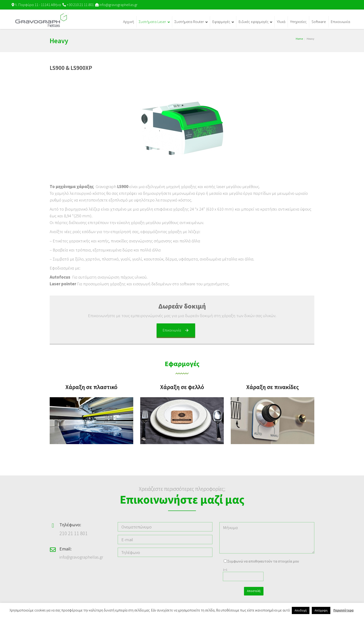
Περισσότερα (343, 610)
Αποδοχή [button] (301, 610)
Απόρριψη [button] (321, 610)
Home (299, 39)
